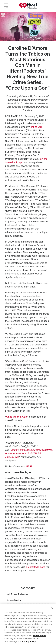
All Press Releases (18, 594)
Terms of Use (39, 637)
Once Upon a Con (17, 417)
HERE (29, 466)
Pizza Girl (36, 127)
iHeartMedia (28, 6)
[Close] (52, 609)
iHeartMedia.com (35, 567)
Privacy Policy (29, 642)
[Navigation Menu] (6, 6)
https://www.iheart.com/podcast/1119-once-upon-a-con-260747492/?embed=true (30, 453)
